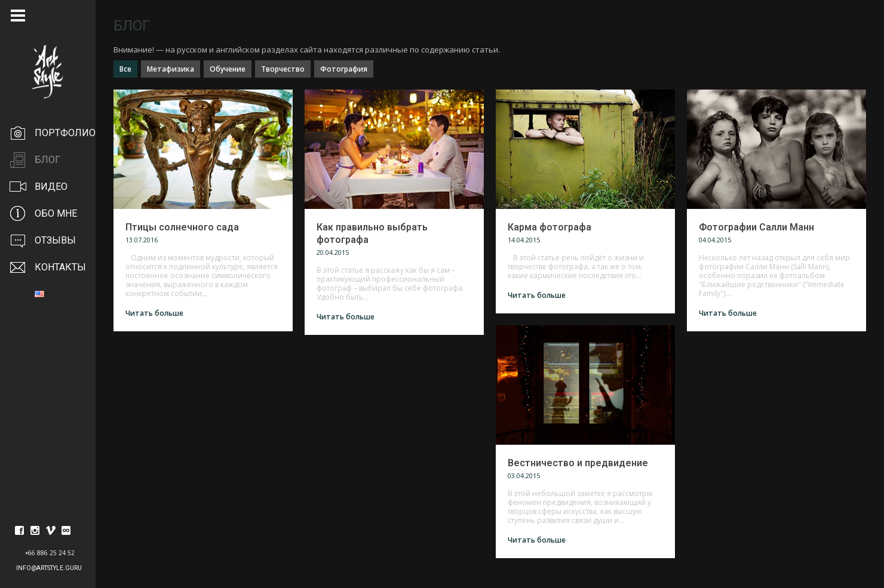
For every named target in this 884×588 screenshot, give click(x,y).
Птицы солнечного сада (182, 227)
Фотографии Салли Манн (756, 227)
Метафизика (171, 69)
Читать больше (154, 313)
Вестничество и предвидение (578, 463)
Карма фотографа (550, 227)
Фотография (344, 69)
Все (125, 69)
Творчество (283, 69)
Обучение (228, 69)
